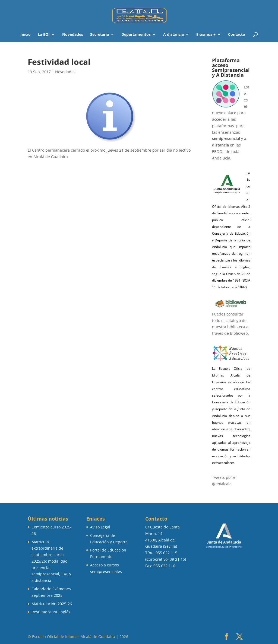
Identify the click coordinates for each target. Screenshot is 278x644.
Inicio (26, 35)
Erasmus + (206, 35)
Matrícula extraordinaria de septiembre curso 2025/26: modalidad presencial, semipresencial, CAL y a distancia (51, 561)
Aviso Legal (100, 527)
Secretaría (99, 35)
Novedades (73, 35)
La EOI (44, 35)
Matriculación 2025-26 (52, 604)
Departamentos (136, 35)
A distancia (173, 35)
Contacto (237, 35)
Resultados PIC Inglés (51, 612)
